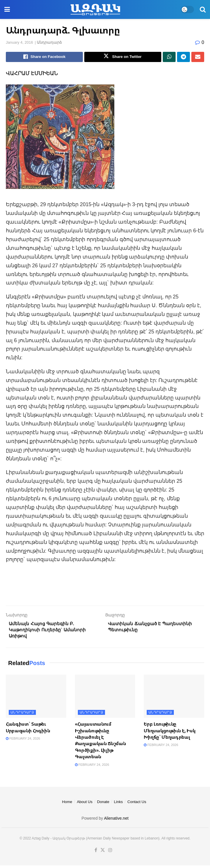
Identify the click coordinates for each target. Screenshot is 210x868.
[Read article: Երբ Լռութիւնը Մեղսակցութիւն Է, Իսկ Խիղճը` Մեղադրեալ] (174, 699)
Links (118, 804)
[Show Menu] (7, 9)
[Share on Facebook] (44, 57)
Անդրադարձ (49, 42)
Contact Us (137, 804)
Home (67, 804)
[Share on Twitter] (123, 57)
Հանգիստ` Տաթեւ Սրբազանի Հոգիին (28, 730)
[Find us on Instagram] (110, 853)
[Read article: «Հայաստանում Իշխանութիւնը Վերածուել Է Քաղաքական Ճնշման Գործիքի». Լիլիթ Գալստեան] (105, 699)
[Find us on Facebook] (96, 853)
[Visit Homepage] (95, 10)
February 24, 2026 (23, 741)
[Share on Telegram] (183, 57)
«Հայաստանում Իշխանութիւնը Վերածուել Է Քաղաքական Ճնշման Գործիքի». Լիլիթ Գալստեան (100, 743)
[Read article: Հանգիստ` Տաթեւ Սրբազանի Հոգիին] (36, 699)
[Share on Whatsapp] (169, 57)
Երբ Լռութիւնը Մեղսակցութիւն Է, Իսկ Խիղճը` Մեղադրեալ (170, 733)
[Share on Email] (198, 57)
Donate (103, 804)
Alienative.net (116, 821)
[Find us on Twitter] (103, 853)
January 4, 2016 (19, 42)
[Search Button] (203, 9)
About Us (84, 804)
